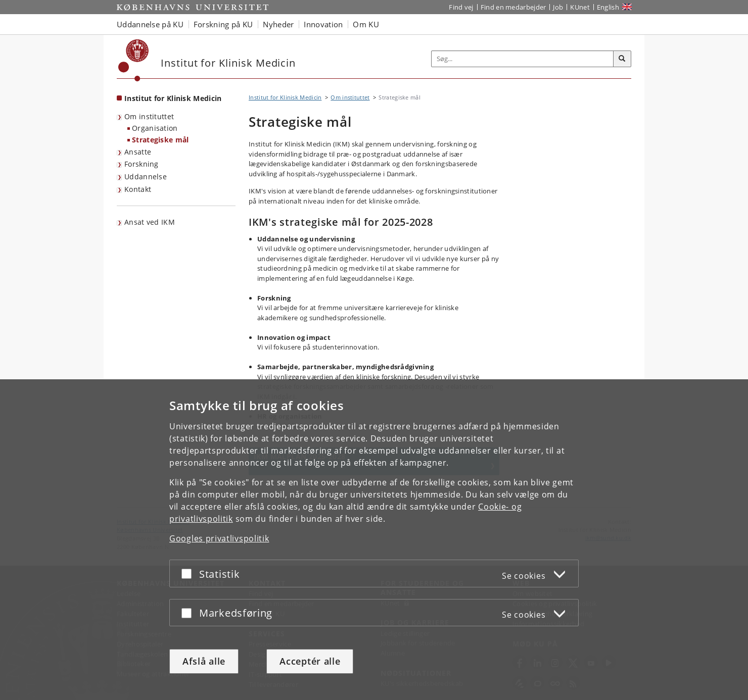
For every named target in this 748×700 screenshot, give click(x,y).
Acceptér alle (310, 661)
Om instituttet (149, 116)
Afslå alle (204, 661)
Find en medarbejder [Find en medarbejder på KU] (513, 7)
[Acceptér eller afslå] (189, 573)
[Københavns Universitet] (134, 60)
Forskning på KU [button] (223, 24)
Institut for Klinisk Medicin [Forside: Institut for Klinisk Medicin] (173, 98)
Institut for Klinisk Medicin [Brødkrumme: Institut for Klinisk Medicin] (285, 97)
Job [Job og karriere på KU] (558, 7)
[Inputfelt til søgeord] (523, 59)
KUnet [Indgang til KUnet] (580, 7)
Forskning (142, 164)
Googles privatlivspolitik (219, 538)
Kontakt (138, 189)
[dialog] (374, 540)
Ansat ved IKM (150, 222)
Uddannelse (146, 177)
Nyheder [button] (278, 24)
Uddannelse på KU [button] (150, 24)
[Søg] (622, 59)
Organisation (155, 128)
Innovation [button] (323, 24)
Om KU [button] (366, 24)
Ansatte (138, 152)
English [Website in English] (608, 7)
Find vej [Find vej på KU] (461, 7)
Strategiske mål (160, 140)
